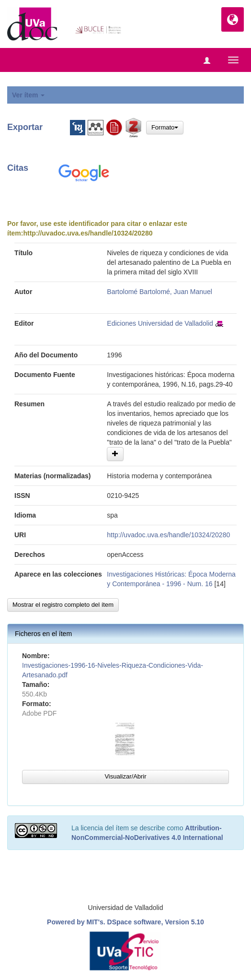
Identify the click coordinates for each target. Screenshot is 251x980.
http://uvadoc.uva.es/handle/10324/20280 (88, 233)
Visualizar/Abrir (125, 776)
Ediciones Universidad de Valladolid (160, 323)
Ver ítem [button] (28, 95)
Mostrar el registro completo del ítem (63, 605)
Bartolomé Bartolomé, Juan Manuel (159, 292)
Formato (165, 127)
